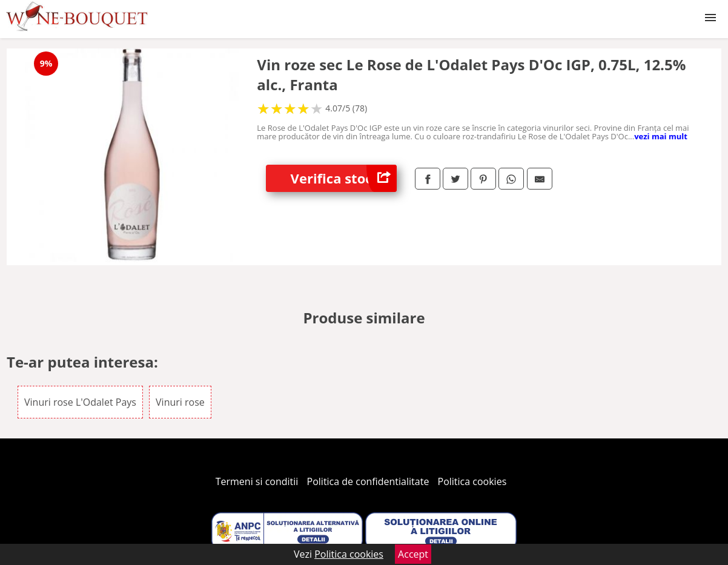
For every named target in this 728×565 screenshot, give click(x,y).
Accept (413, 554)
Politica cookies (472, 481)
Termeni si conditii (257, 481)
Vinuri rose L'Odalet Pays (80, 402)
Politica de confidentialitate (368, 481)
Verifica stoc (344, 178)
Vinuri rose (180, 402)
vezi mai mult (661, 136)
